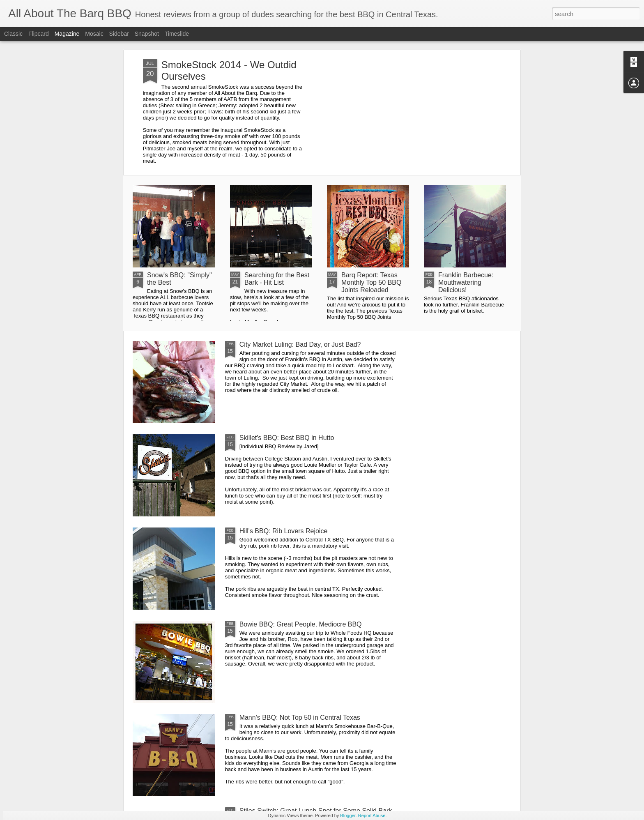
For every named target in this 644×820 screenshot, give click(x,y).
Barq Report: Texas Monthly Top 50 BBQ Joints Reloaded (371, 282)
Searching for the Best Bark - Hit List (277, 279)
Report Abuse (372, 815)
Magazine (67, 34)
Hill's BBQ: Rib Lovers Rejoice (284, 531)
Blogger (348, 815)
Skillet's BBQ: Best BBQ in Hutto (287, 438)
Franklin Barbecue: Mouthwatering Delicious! (466, 282)
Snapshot (147, 34)
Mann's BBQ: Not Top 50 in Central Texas (300, 717)
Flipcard (39, 34)
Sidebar (119, 34)
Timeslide (177, 34)
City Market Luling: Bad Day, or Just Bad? (300, 344)
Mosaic (94, 34)
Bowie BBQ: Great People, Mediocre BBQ (301, 624)
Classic (13, 34)
